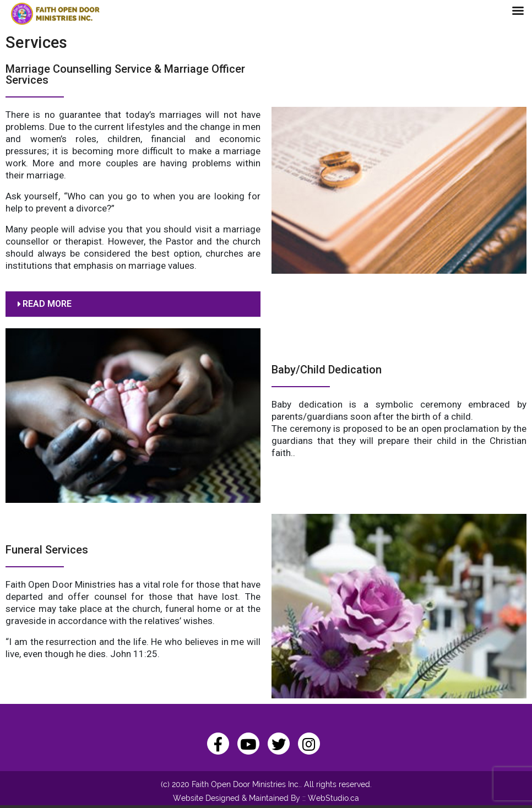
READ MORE (47, 304)
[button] (133, 304)
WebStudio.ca (333, 798)
